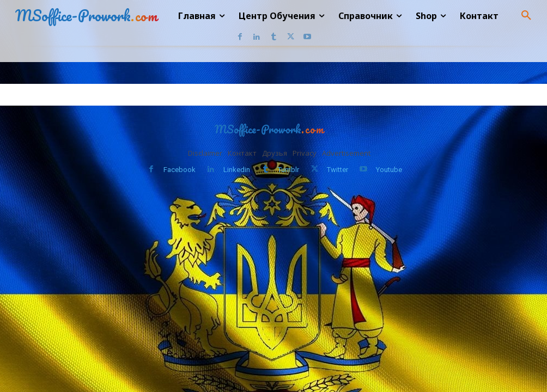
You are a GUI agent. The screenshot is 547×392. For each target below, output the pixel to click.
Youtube (389, 170)
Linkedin (237, 170)
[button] (526, 16)
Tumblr (288, 170)
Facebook (180, 170)
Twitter (338, 170)
